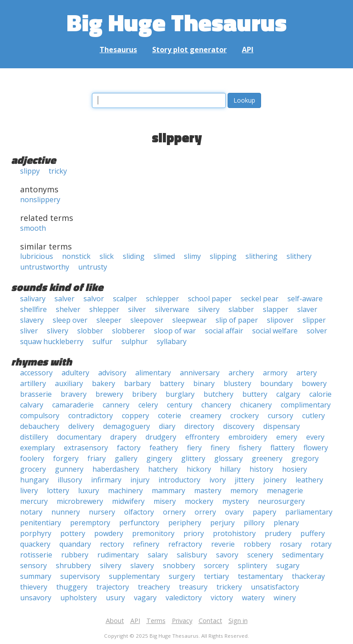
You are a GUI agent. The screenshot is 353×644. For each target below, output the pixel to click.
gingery (159, 458)
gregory (305, 458)
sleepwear (189, 320)
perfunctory (139, 523)
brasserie (36, 394)
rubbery (75, 555)
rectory (112, 544)
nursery (102, 512)
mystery (236, 501)
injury (140, 480)
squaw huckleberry (52, 341)
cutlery (314, 415)
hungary (34, 480)
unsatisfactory (275, 587)
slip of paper (237, 320)
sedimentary (303, 555)
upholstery (79, 598)
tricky (58, 171)
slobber (90, 331)
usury (115, 598)
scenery (260, 555)
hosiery (295, 469)
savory (227, 555)
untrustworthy (45, 267)
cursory (280, 415)
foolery (32, 458)
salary (158, 555)
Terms (156, 621)
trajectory (113, 587)
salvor (94, 299)
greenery (267, 458)
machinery (125, 490)
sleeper (109, 320)
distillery (34, 437)
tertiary (216, 576)
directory (199, 426)
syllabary (172, 341)
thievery (34, 587)
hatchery (163, 469)
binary (204, 383)
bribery (144, 394)
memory (244, 490)
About (115, 621)
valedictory (184, 598)
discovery (239, 426)
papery (264, 512)
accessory (36, 373)
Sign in (238, 621)
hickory (199, 469)
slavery (32, 320)
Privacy (182, 621)
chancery (216, 405)
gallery (126, 458)
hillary (230, 469)
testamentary (260, 576)
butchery (218, 394)
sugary (288, 565)
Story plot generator (189, 50)
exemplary (37, 448)
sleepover (147, 320)
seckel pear (260, 299)
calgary (288, 394)
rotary (321, 544)
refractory (185, 544)
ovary (234, 512)
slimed (164, 256)
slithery (299, 256)
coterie (170, 415)
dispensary (282, 426)
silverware (172, 309)
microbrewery (80, 501)
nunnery (66, 512)
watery (253, 598)
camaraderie (73, 405)
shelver (68, 309)
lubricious (37, 256)
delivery (81, 426)
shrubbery (73, 565)
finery (220, 448)
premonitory (153, 533)
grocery (33, 469)
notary (31, 512)
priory (194, 533)
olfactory (139, 512)
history (261, 469)
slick (107, 256)
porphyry (36, 533)
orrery (205, 512)
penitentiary (41, 523)
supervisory (80, 576)
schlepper (162, 299)
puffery (313, 533)
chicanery (256, 405)
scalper (125, 299)
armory (275, 373)
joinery (275, 480)
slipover (280, 320)
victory (222, 598)
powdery (109, 533)
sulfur (102, 341)
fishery (250, 448)
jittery (245, 480)
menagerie (285, 490)
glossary (228, 458)
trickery (229, 587)
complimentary (306, 405)
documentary (79, 437)
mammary (168, 490)
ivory (218, 480)
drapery (123, 437)
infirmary (106, 480)
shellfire (33, 309)
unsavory (36, 598)
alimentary (153, 373)
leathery (309, 480)
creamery (206, 415)
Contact (210, 621)
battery (172, 383)
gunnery (69, 469)
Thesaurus (118, 50)
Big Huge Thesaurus (176, 22)
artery (307, 373)
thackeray (308, 576)
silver (137, 309)
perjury (222, 523)
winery (285, 598)
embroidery (248, 437)
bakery (104, 383)
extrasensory (86, 448)
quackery (35, 544)
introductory (179, 480)
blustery (237, 383)
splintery (253, 565)
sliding (134, 256)
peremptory (90, 523)
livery (29, 490)
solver (317, 331)
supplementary (134, 576)
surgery (182, 576)
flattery (282, 448)
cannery (116, 405)
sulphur (135, 341)
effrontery (202, 437)
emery (287, 437)
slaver (307, 309)
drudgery (161, 437)
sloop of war (175, 331)
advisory (112, 373)
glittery (193, 458)
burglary (180, 394)
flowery (316, 448)
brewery (109, 394)
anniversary (200, 373)
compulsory (40, 415)
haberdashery (116, 469)
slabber (241, 309)
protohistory (234, 533)
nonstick (76, 256)
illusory (70, 480)
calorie (320, 394)
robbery (257, 544)
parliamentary (309, 512)
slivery (58, 331)
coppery (135, 415)
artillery (33, 383)
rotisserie (36, 555)
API (248, 50)
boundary (276, 383)
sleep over (70, 320)
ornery (174, 512)
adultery (75, 373)
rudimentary (118, 555)
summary (36, 576)
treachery (154, 587)
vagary (145, 598)
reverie (223, 544)
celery (148, 405)
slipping (223, 256)
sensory (33, 565)
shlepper (104, 309)
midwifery (128, 501)
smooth (33, 228)
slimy (192, 256)
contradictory (91, 415)
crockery (245, 415)
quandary (75, 544)
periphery (185, 523)
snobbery (179, 565)
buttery (255, 394)
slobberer (129, 331)
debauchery (40, 426)
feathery (164, 448)
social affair (224, 331)
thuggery (72, 587)
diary (167, 426)
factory (129, 448)
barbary (137, 383)
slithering (262, 256)
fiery (194, 448)
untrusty (93, 267)
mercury (34, 501)
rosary (291, 544)
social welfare (275, 331)
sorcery (216, 565)
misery (165, 501)
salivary (33, 299)
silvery (209, 309)
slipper (314, 320)
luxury (89, 490)
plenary (286, 523)
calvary (32, 405)
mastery (208, 490)
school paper (210, 299)
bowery (314, 383)
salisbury (192, 555)
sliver (29, 331)
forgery (66, 458)
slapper (276, 309)
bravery (74, 394)
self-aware (305, 299)
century (180, 405)
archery (241, 373)
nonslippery (40, 199)
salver (64, 299)
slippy (30, 171)
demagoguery (127, 426)
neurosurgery (281, 501)
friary (97, 458)
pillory (254, 523)
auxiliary (69, 383)
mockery (199, 501)
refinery (146, 544)
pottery (73, 533)
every (315, 437)
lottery (58, 490)
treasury (193, 587)
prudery (278, 533)
